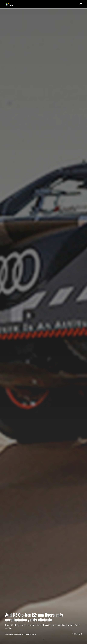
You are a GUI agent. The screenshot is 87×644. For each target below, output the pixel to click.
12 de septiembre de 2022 (13, 634)
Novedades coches (30, 634)
